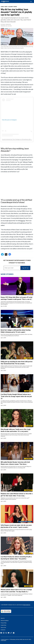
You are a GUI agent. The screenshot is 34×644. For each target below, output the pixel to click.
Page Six (23, 221)
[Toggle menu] (32, 2)
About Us (3, 618)
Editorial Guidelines (5, 621)
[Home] (5, 1)
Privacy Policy (4, 623)
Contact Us (3, 630)
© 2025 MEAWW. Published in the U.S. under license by (12, 605)
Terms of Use (3, 627)
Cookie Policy (3, 625)
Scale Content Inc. (27, 605)
